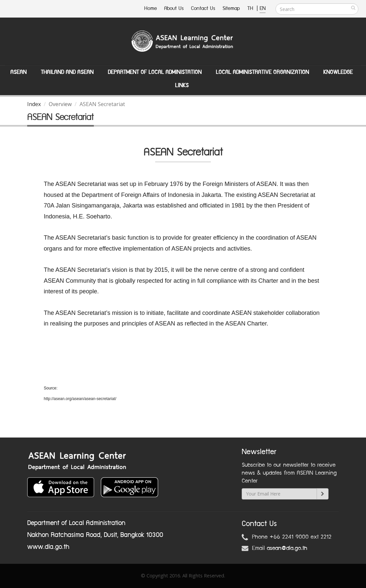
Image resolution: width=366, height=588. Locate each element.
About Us (174, 8)
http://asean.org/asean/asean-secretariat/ (80, 399)
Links (182, 86)
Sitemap (231, 8)
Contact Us (203, 8)
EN (263, 8)
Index (34, 104)
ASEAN (18, 72)
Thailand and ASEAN (67, 72)
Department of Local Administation (155, 72)
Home (151, 8)
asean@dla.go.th (287, 548)
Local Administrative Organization (262, 72)
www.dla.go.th (48, 547)
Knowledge (338, 72)
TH (251, 8)
